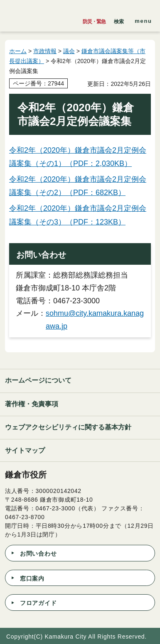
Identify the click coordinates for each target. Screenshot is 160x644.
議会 (69, 51)
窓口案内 (32, 578)
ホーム (18, 51)
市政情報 (45, 51)
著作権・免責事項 (32, 404)
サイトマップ (25, 450)
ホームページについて (38, 380)
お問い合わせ (38, 554)
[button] (119, 20)
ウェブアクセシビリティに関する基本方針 (68, 427)
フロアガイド (38, 603)
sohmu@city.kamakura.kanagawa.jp (95, 320)
